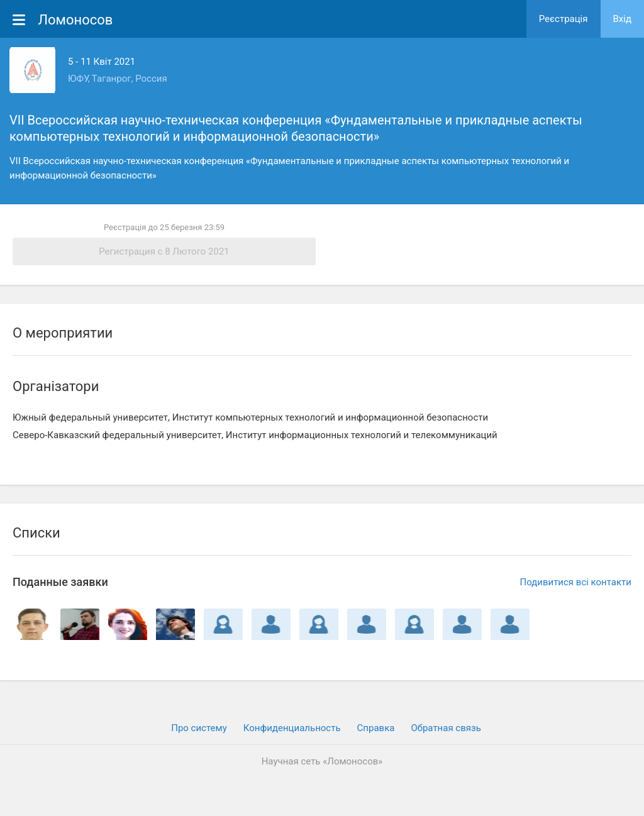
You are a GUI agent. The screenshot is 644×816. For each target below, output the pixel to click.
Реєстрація (563, 19)
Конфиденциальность (292, 728)
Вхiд (623, 19)
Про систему (199, 728)
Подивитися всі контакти (575, 582)
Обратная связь (446, 728)
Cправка (376, 728)
